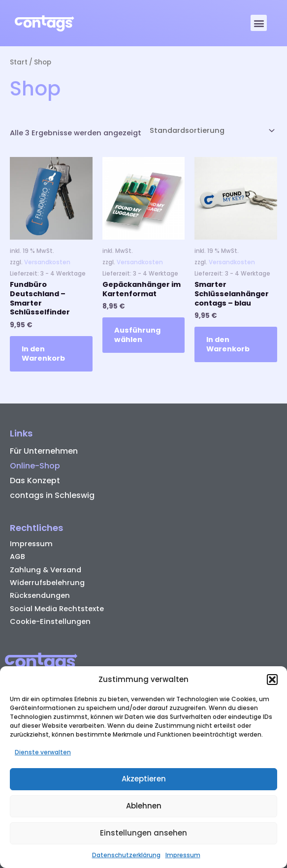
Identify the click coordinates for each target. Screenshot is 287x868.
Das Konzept (35, 480)
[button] (272, 680)
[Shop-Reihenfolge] (211, 131)
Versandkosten (47, 262)
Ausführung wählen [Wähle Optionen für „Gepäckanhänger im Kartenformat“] (137, 335)
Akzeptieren (144, 779)
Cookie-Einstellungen (50, 621)
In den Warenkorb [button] (43, 354)
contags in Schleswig (52, 495)
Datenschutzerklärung (126, 855)
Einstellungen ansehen (143, 833)
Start (19, 62)
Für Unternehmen (44, 451)
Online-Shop (35, 466)
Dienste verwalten (43, 752)
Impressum (183, 855)
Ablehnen (144, 806)
